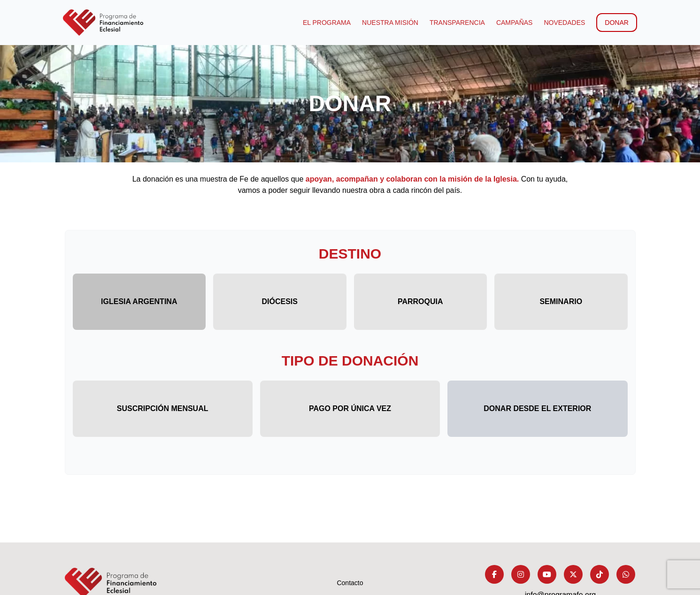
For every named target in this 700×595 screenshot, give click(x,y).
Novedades (563, 23)
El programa (325, 23)
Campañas (513, 23)
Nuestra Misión (389, 23)
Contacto (350, 583)
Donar (615, 23)
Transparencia (455, 23)
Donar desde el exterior (537, 408)
